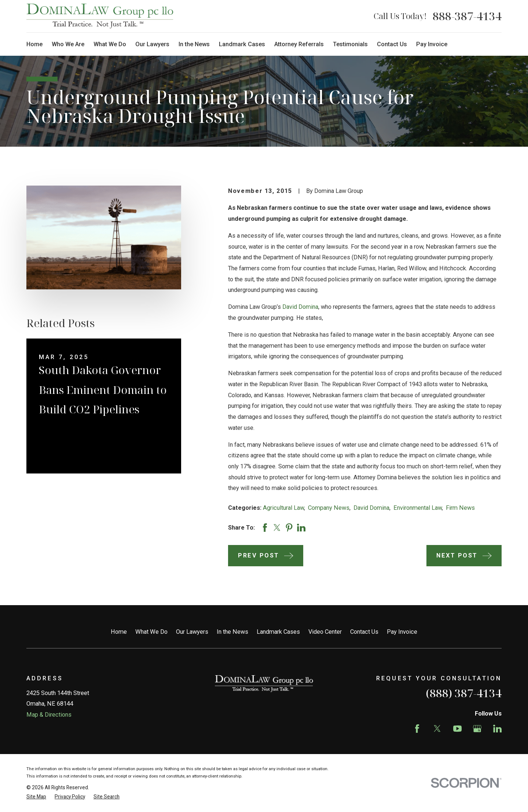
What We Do (151, 632)
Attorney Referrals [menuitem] (299, 44)
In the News (232, 632)
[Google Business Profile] (477, 729)
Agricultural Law (283, 508)
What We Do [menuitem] (110, 44)
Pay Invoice (402, 632)
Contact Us (364, 632)
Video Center (325, 632)
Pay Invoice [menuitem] (432, 44)
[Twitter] (437, 729)
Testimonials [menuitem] (350, 44)
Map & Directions (49, 715)
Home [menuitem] (34, 44)
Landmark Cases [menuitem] (242, 44)
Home (119, 632)
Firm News (460, 508)
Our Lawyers (192, 632)
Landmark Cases (278, 632)
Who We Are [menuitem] (68, 44)
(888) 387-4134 (464, 693)
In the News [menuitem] (194, 44)
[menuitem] (36, 797)
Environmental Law (418, 508)
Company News (329, 508)
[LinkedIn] (497, 729)
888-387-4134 (467, 16)
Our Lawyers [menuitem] (152, 44)
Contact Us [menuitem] (392, 44)
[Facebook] (417, 729)
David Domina (300, 307)
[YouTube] (457, 729)
